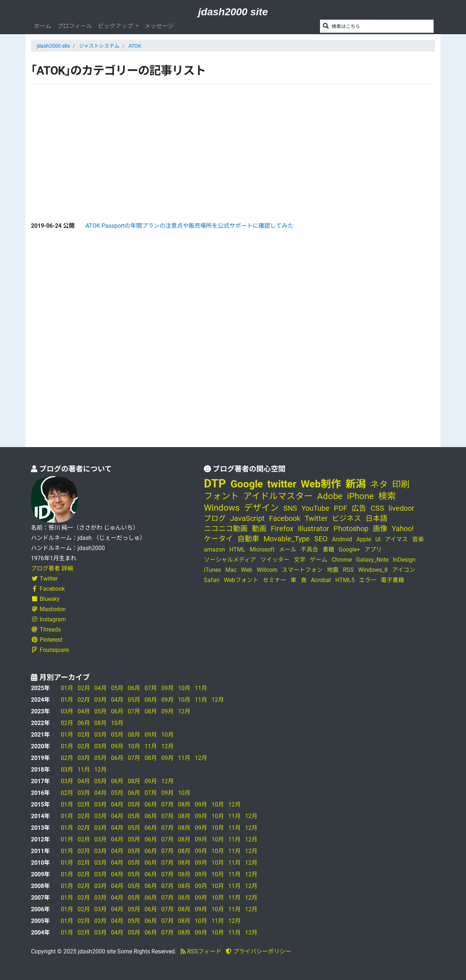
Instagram (48, 619)
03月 (100, 700)
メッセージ (159, 26)
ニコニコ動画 (226, 529)
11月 (201, 688)
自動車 (248, 539)
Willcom (267, 570)
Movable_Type (287, 539)
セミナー (275, 580)
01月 (67, 688)
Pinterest (47, 640)
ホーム (43, 26)
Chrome (342, 560)
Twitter (44, 579)
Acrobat (321, 580)
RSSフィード (201, 951)
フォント (221, 496)
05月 (117, 688)
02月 (84, 688)
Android (342, 539)
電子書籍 (392, 580)
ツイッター (275, 560)
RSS (348, 570)
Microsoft (262, 549)
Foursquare (50, 650)
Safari (212, 580)
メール (288, 549)
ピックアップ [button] (116, 26)
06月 (134, 688)
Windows (222, 508)
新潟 (356, 484)
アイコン (404, 570)
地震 (333, 570)
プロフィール (75, 26)
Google (247, 484)
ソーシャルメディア (230, 560)
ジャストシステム (99, 46)
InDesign (404, 560)
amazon (214, 549)
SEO (321, 539)
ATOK (135, 46)
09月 (167, 688)
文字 (300, 560)
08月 (151, 700)
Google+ (349, 549)
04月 (100, 688)
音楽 (418, 539)
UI (378, 539)
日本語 (376, 518)
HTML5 (345, 580)
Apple (364, 539)
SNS (290, 508)
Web (247, 570)
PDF (341, 508)
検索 (387, 496)
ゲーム (319, 560)
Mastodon (48, 609)
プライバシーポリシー (258, 951)
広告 (359, 508)
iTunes (212, 570)
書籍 (328, 549)
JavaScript (247, 518)
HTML (237, 549)
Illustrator (313, 529)
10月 (184, 688)
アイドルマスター (278, 496)
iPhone (360, 496)
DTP (215, 483)
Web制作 (321, 484)
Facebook (48, 589)
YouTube (315, 508)
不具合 (309, 549)
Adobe (330, 496)
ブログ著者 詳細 (52, 568)
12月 (218, 700)
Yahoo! (403, 529)
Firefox (282, 529)
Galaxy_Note (372, 560)
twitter (282, 484)
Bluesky (45, 599)
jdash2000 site (233, 12)
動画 (259, 529)
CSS (377, 508)
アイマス (396, 539)
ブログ (215, 518)
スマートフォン (302, 570)
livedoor (401, 508)
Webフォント (241, 580)
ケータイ (218, 539)
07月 (151, 688)
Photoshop (351, 529)
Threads (46, 630)
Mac (231, 570)
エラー (368, 580)
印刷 (401, 485)
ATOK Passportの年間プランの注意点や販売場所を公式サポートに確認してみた (189, 226)
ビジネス (347, 518)
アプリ (373, 549)
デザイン (261, 508)
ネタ (379, 485)
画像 (380, 529)
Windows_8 (373, 570)
